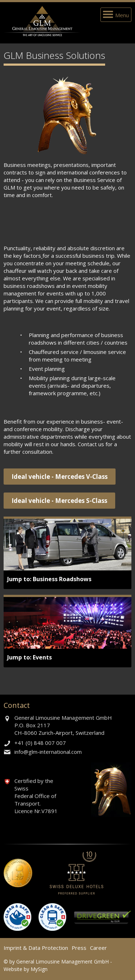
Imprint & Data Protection (36, 948)
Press (79, 948)
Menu (122, 15)
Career (98, 948)
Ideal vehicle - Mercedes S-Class (59, 501)
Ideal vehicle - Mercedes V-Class (60, 477)
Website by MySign (26, 969)
